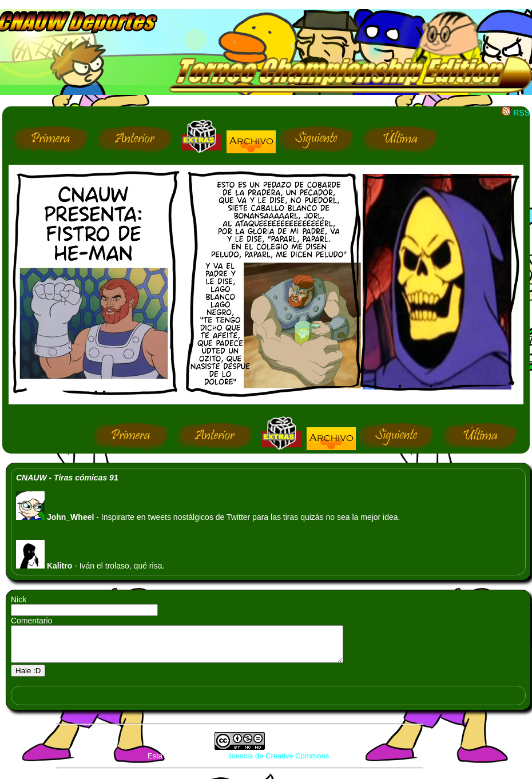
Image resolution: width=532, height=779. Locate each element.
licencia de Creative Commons (279, 763)
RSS (516, 113)
